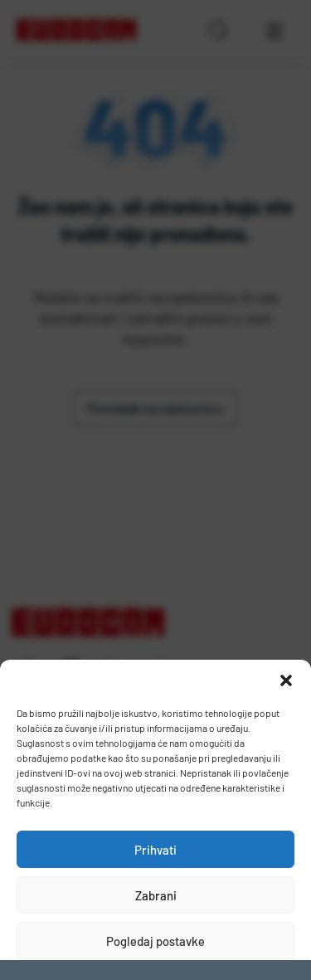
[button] (286, 680)
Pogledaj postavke (155, 941)
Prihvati (155, 850)
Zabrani (156, 895)
